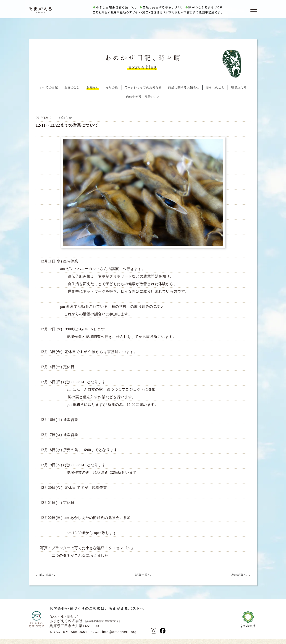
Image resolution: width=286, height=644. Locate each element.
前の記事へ (47, 580)
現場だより (239, 93)
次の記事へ (239, 580)
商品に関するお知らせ (184, 93)
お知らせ (93, 93)
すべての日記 (49, 93)
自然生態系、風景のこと (143, 102)
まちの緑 (112, 93)
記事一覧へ (143, 580)
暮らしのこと (215, 93)
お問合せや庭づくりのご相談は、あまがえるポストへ (97, 614)
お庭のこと (72, 93)
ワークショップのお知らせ (143, 93)
